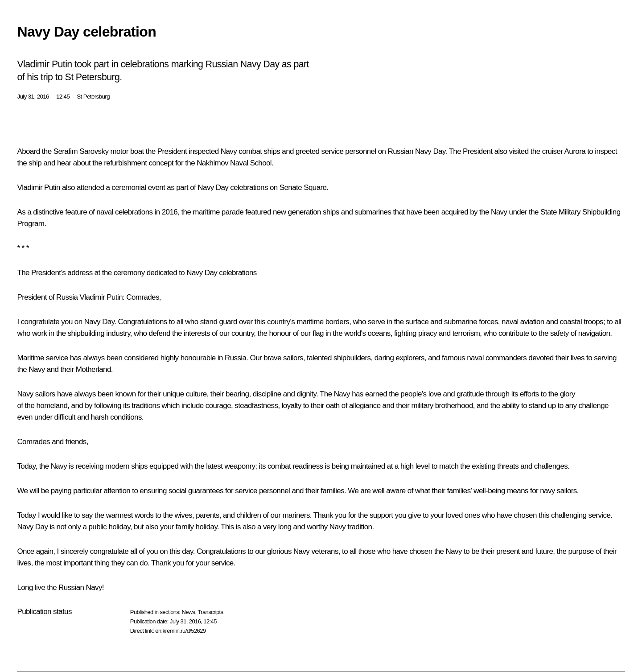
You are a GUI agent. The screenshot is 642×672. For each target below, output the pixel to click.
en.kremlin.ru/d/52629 (180, 631)
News (188, 612)
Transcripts (210, 612)
